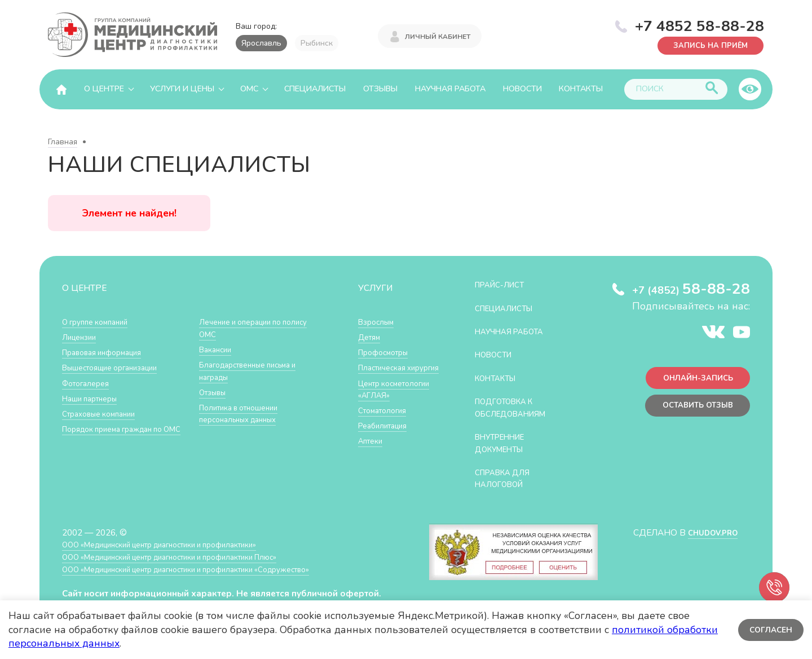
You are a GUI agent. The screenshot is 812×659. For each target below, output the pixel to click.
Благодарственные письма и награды (255, 371)
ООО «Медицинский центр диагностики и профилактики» (176, 544)
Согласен (769, 629)
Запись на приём (705, 45)
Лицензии (81, 337)
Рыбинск (317, 43)
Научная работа (450, 89)
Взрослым (378, 322)
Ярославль (261, 43)
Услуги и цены (182, 89)
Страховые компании (104, 413)
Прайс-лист (504, 284)
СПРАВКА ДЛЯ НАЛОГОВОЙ (507, 478)
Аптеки (372, 465)
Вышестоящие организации (117, 367)
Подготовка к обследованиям (516, 407)
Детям (371, 337)
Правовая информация (108, 352)
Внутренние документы (505, 443)
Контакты (581, 89)
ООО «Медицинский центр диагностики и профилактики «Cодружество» (207, 569)
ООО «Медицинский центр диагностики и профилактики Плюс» (188, 557)
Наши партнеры (94, 398)
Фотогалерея (89, 383)
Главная (63, 142)
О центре (104, 89)
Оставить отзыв (693, 410)
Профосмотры (387, 352)
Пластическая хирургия (386, 373)
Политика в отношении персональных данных (244, 413)
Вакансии (218, 349)
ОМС (249, 89)
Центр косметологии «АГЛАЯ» (385, 407)
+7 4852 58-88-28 (700, 25)
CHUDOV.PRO (709, 532)
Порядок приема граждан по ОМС (120, 435)
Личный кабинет (438, 35)
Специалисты (315, 89)
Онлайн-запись (693, 380)
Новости (522, 89)
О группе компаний (100, 322)
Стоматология (386, 434)
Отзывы (380, 89)
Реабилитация (387, 450)
